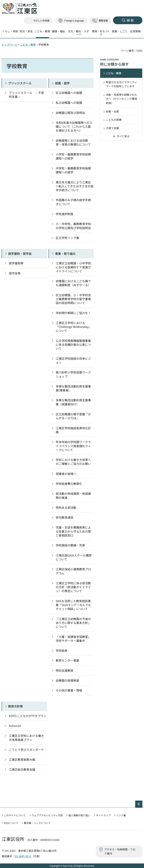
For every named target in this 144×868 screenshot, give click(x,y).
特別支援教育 (65, 670)
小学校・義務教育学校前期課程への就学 (73, 156)
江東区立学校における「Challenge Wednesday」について (74, 327)
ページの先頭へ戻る (142, 803)
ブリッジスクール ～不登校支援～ (26, 95)
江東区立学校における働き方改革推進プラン (26, 738)
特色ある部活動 (66, 507)
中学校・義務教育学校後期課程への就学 (73, 170)
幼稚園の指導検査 (67, 680)
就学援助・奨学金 (20, 253)
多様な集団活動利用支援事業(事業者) (73, 388)
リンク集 (121, 815)
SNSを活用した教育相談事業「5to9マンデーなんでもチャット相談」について (73, 605)
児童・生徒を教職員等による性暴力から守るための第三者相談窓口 (73, 531)
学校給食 (62, 650)
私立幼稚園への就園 (69, 103)
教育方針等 (15, 706)
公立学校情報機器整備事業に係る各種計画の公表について (73, 345)
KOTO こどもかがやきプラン (28, 716)
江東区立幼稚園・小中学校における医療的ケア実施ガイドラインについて (73, 267)
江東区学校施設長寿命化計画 (73, 430)
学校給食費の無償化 (69, 484)
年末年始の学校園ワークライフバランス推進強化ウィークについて (73, 446)
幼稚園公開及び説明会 (70, 113)
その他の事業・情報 (69, 690)
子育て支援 (112, 128)
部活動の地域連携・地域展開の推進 (73, 495)
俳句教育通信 (65, 517)
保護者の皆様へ (66, 474)
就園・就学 (62, 83)
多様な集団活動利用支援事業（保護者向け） (73, 402)
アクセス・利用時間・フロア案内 (120, 851)
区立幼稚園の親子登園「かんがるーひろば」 (73, 416)
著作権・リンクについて (37, 823)
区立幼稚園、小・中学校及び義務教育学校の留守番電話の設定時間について (73, 299)
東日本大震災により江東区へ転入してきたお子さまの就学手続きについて (75, 186)
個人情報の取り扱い (79, 815)
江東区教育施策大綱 (22, 759)
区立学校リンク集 (67, 238)
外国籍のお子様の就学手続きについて (73, 202)
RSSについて (11, 823)
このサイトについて (15, 815)
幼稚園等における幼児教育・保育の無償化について (73, 142)
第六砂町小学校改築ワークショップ (73, 374)
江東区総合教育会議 (22, 769)
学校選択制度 (65, 214)
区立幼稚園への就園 (69, 93)
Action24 (15, 726)
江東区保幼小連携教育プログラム (73, 571)
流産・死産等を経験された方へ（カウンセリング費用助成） (122, 99)
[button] (71, 21)
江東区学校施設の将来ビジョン (73, 360)
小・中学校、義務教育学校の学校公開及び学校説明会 (73, 226)
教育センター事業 (67, 660)
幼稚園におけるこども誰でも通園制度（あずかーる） (73, 283)
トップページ (9, 45)
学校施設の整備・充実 (70, 545)
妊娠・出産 (112, 111)
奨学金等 (15, 273)
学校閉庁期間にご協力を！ (73, 313)
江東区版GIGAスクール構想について (74, 557)
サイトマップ (103, 815)
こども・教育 (28, 45)
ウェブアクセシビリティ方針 (47, 815)
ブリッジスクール (20, 83)
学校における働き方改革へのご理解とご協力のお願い (73, 462)
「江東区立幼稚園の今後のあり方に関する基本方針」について (73, 623)
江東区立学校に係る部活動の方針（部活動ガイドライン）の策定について (73, 587)
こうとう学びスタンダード (26, 750)
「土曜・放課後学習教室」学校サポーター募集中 (73, 639)
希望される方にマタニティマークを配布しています (121, 84)
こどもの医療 (114, 120)
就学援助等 (16, 263)
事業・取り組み (65, 253)
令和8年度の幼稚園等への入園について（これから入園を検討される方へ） (74, 126)
